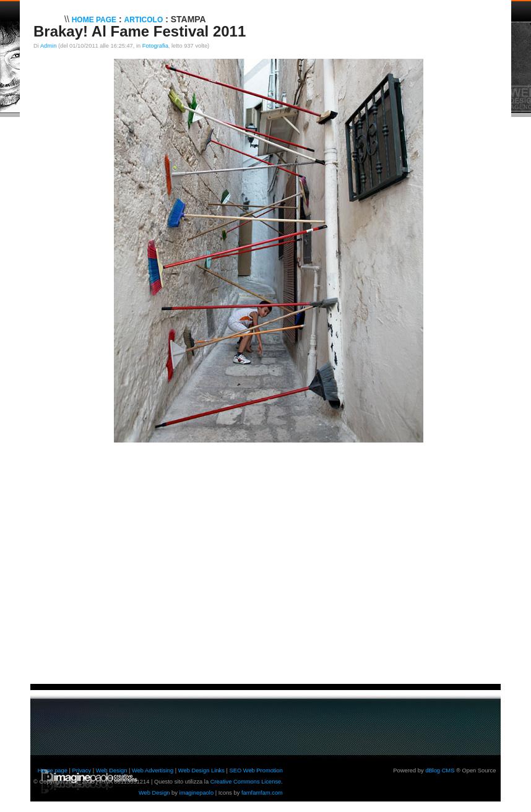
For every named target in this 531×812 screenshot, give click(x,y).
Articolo (144, 20)
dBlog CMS (440, 771)
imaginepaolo (197, 793)
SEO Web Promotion (256, 771)
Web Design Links (201, 771)
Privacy (82, 771)
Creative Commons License (246, 782)
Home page (53, 771)
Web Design (112, 771)
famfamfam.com (262, 793)
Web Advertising (153, 771)
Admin (48, 46)
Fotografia (155, 46)
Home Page (94, 20)
